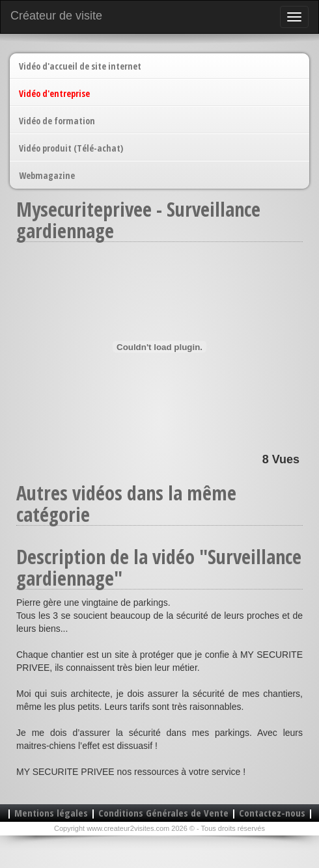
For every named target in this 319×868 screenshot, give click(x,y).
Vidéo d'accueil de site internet (80, 66)
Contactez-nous (272, 813)
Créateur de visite (56, 16)
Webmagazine (47, 175)
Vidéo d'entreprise (54, 93)
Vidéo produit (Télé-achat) (71, 148)
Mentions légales (51, 813)
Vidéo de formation (57, 121)
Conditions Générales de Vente (163, 813)
